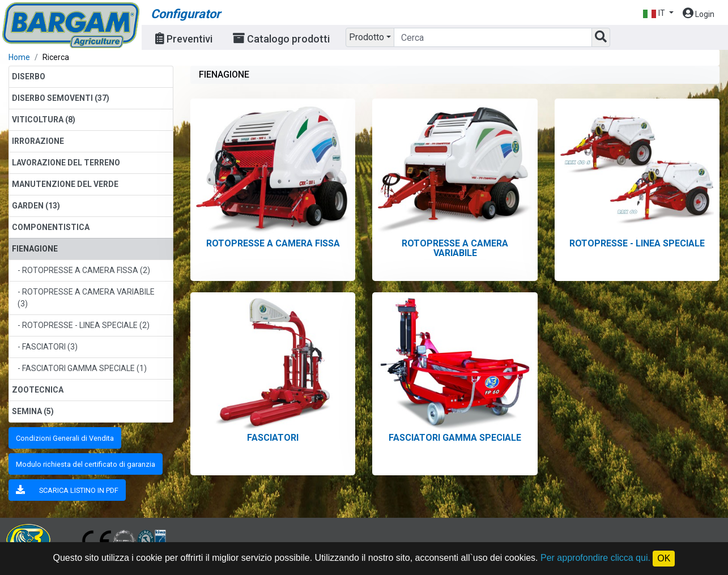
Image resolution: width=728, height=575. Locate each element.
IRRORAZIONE (38, 141)
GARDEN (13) (36, 206)
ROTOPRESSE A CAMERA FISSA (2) (86, 270)
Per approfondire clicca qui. (595, 558)
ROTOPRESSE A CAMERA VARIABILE (455, 248)
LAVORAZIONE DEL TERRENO (66, 163)
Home (19, 57)
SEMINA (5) (33, 411)
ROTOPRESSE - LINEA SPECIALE (637, 243)
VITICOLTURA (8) (44, 120)
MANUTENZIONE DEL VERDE (65, 184)
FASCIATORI (273, 438)
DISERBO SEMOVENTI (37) (61, 98)
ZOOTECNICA (38, 390)
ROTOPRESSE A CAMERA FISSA (273, 243)
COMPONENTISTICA (51, 227)
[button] (658, 13)
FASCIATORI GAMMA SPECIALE (455, 438)
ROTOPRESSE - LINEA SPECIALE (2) (86, 325)
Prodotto (367, 37)
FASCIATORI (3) (50, 347)
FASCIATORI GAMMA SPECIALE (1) (84, 368)
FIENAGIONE (35, 249)
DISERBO (29, 76)
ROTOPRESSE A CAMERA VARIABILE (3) (86, 298)
